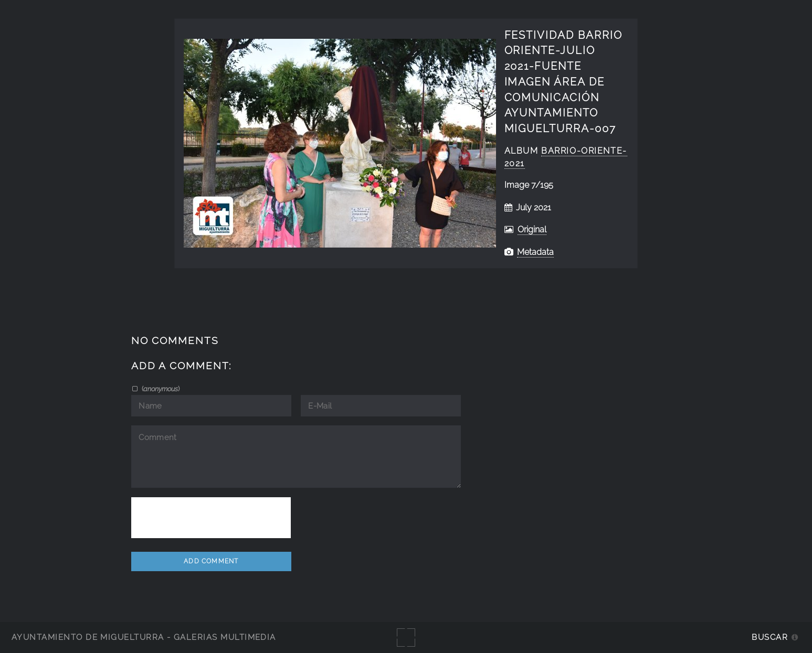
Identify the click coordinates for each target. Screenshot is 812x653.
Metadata (535, 252)
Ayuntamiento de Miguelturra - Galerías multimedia (144, 637)
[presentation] (211, 518)
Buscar (770, 637)
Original (532, 229)
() (160, 389)
